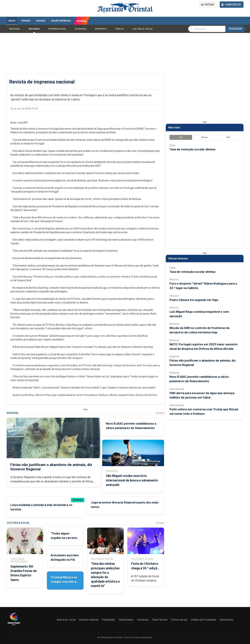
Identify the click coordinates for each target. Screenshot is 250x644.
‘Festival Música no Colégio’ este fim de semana (64, 582)
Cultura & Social (143, 29)
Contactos (143, 620)
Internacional (57, 29)
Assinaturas (227, 620)
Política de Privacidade (204, 620)
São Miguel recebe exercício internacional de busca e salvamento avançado (132, 480)
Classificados (126, 620)
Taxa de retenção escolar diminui (192, 149)
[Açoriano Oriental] (14, 626)
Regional (15, 29)
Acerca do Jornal (66, 620)
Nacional (34, 29)
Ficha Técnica (160, 620)
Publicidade (108, 620)
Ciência (119, 29)
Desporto (101, 29)
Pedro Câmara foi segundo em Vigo (194, 300)
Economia (81, 29)
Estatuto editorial (89, 620)
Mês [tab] (228, 137)
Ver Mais (160, 413)
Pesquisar (235, 29)
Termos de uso (179, 620)
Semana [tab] (204, 137)
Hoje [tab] (181, 137)
